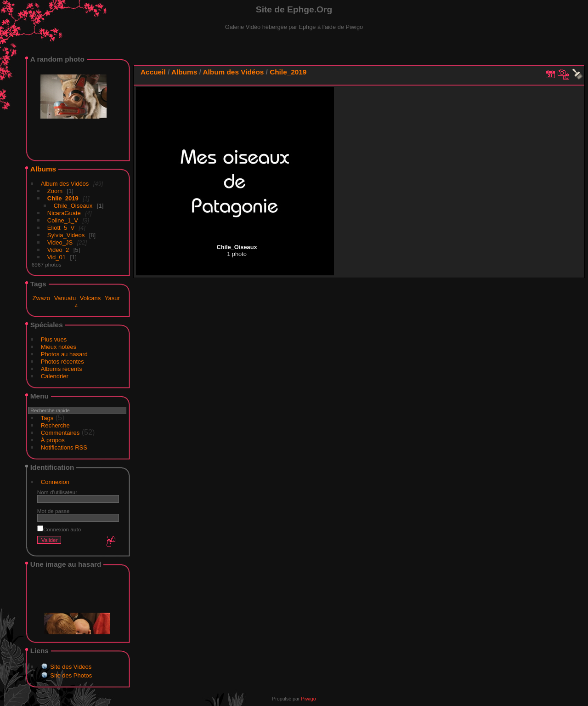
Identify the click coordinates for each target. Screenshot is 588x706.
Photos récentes (62, 362)
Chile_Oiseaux (73, 206)
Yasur (112, 298)
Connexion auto (59, 529)
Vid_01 (57, 257)
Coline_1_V (63, 220)
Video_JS (60, 242)
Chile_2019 (63, 198)
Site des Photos (71, 675)
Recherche (55, 425)
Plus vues (54, 339)
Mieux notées (59, 347)
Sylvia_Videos (66, 235)
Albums (43, 169)
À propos (53, 440)
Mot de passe (54, 511)
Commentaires (60, 433)
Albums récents (62, 369)
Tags (47, 418)
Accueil (153, 72)
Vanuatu (65, 298)
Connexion (55, 482)
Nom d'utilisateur (57, 492)
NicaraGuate (64, 213)
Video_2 (58, 250)
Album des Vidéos (65, 184)
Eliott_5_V (61, 228)
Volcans (90, 298)
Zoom (55, 191)
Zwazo (41, 298)
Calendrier (55, 376)
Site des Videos (71, 667)
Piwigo (308, 699)
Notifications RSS (64, 447)
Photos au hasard (64, 354)
